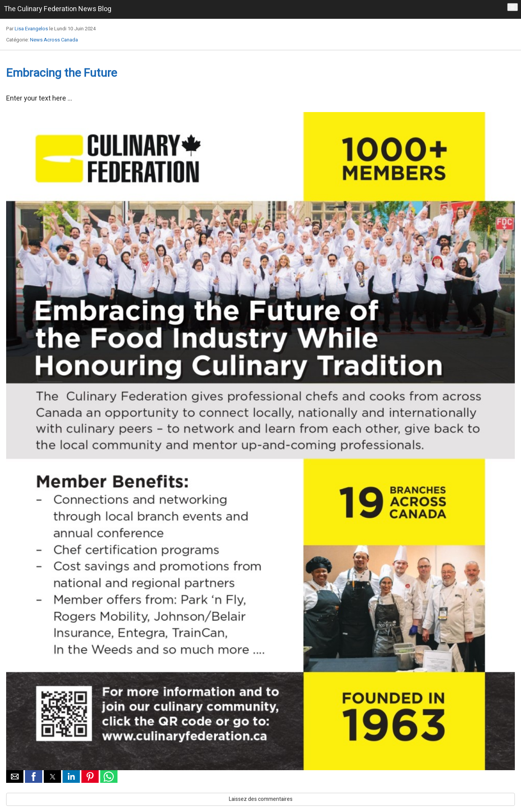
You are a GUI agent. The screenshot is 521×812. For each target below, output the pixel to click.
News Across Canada (54, 40)
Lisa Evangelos (31, 29)
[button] (15, 777)
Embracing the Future (62, 73)
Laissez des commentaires (261, 799)
